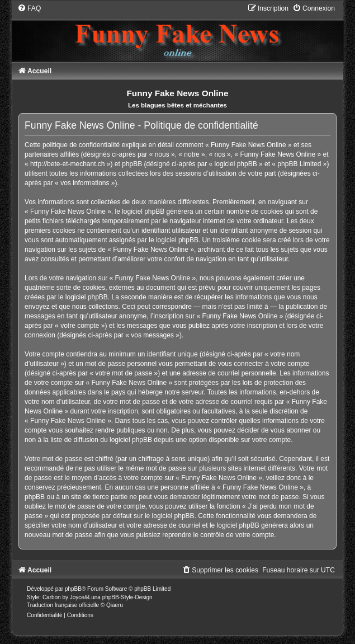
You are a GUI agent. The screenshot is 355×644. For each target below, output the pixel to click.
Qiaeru (115, 605)
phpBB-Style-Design (127, 597)
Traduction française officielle (63, 605)
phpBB (73, 589)
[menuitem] (29, 8)
